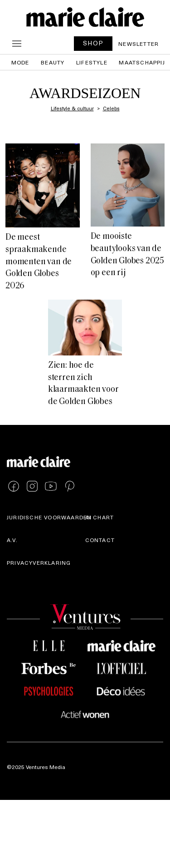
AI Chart (100, 517)
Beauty (53, 62)
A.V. (12, 540)
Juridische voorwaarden (49, 517)
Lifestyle (92, 62)
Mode (20, 62)
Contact (100, 540)
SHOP (93, 43)
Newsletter (138, 44)
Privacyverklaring (39, 562)
